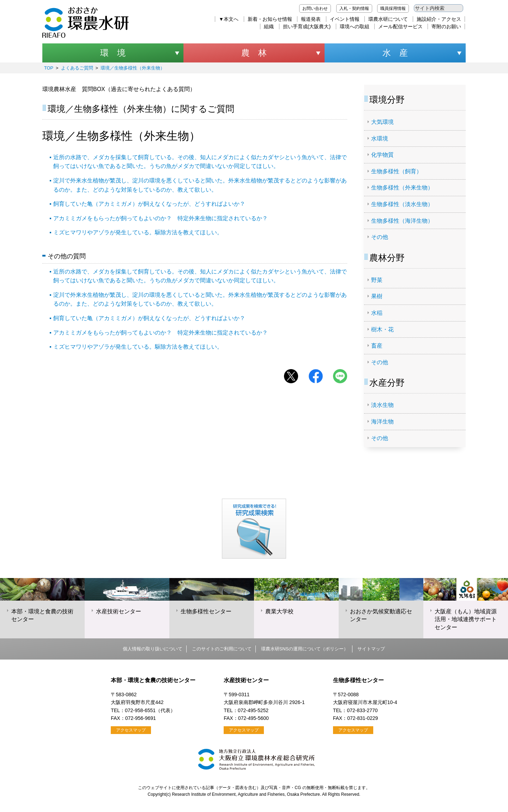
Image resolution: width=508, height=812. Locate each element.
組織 (269, 26)
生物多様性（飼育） (397, 171)
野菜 (377, 280)
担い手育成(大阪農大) (307, 26)
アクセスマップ (131, 730)
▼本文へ (229, 19)
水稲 (377, 313)
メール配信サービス (400, 26)
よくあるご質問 (77, 68)
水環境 (380, 139)
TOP (49, 68)
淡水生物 (382, 405)
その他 (380, 237)
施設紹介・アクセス (439, 19)
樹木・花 (382, 329)
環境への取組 (355, 26)
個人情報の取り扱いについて (153, 649)
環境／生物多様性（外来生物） (133, 68)
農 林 (254, 53)
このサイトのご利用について (222, 649)
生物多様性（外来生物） (402, 188)
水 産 (395, 53)
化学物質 (382, 155)
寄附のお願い (446, 26)
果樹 (377, 296)
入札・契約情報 (354, 8)
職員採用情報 (393, 8)
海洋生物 (382, 422)
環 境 (113, 53)
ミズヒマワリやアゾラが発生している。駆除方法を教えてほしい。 (138, 232)
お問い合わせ (315, 8)
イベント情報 (345, 19)
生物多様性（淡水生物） (402, 204)
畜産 (377, 346)
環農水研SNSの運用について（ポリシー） (305, 649)
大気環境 (382, 122)
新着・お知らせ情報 (270, 19)
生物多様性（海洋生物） (402, 221)
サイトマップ (371, 649)
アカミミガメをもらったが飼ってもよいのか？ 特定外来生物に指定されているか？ (161, 218)
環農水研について (388, 19)
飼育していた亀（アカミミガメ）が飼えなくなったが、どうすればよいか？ (149, 204)
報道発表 (311, 19)
